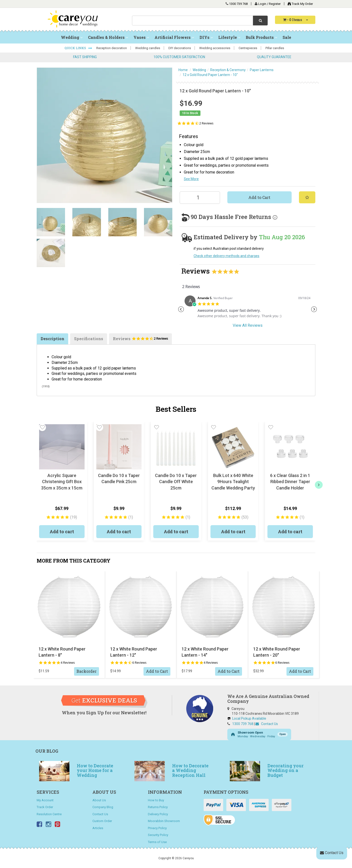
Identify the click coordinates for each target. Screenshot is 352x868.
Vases (141, 37)
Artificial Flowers (174, 37)
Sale (287, 37)
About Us (99, 800)
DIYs (206, 37)
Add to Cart (259, 197)
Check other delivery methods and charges (226, 256)
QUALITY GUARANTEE (274, 57)
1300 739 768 (238, 4)
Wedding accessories (215, 48)
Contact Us (267, 724)
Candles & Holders (108, 37)
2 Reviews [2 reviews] (206, 123)
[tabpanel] (247, 309)
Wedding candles (148, 48)
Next (314, 309)
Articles (98, 828)
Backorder (87, 671)
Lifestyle (229, 37)
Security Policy (158, 835)
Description (52, 339)
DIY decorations (180, 48)
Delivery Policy (158, 814)
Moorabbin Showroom (164, 821)
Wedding (72, 37)
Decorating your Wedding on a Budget (286, 770)
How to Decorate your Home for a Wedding (95, 770)
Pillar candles (275, 48)
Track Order (45, 807)
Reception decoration (112, 48)
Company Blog (103, 807)
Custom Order (102, 821)
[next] (319, 485)
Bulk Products (261, 37)
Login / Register (270, 4)
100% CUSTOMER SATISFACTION (179, 57)
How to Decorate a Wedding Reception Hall (190, 770)
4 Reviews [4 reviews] (68, 663)
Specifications (89, 339)
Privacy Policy (157, 828)
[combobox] (192, 21)
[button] (42, 427)
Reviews (140, 340)
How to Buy (156, 800)
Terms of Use (157, 842)
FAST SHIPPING (85, 57)
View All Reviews (248, 325)
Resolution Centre (49, 814)
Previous (181, 309)
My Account (45, 800)
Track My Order (299, 4)
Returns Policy (158, 807)
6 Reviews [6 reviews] (139, 663)
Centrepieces (248, 48)
